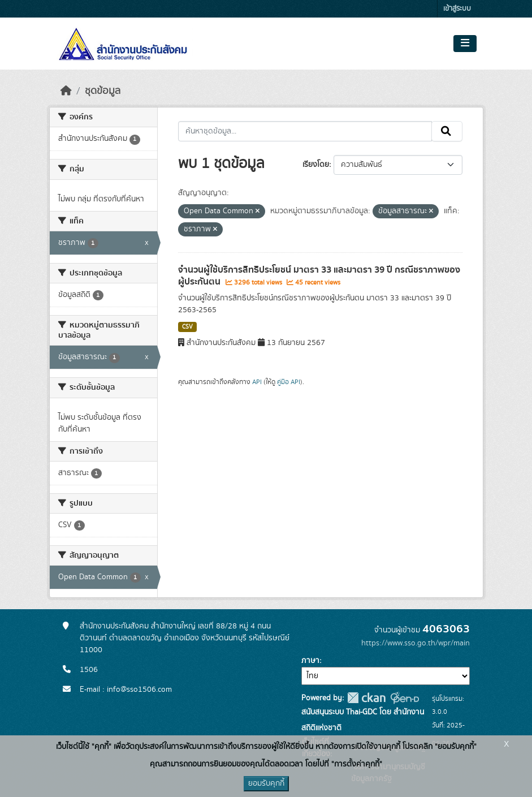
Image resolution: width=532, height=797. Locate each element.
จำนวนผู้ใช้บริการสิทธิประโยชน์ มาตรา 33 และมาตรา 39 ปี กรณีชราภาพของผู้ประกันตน (319, 276)
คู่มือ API (289, 382)
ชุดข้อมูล (103, 91)
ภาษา (310, 661)
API (257, 382)
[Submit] (447, 131)
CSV (187, 327)
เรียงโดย (316, 165)
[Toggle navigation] (465, 44)
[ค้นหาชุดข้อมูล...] (305, 131)
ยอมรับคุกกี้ (266, 783)
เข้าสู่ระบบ (457, 9)
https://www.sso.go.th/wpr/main (416, 643)
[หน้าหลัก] (66, 91)
